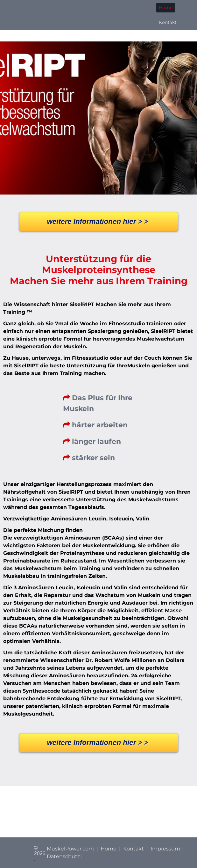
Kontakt (168, 22)
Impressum (165, 849)
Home (166, 8)
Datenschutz (63, 856)
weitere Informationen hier (98, 221)
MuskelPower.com (70, 849)
